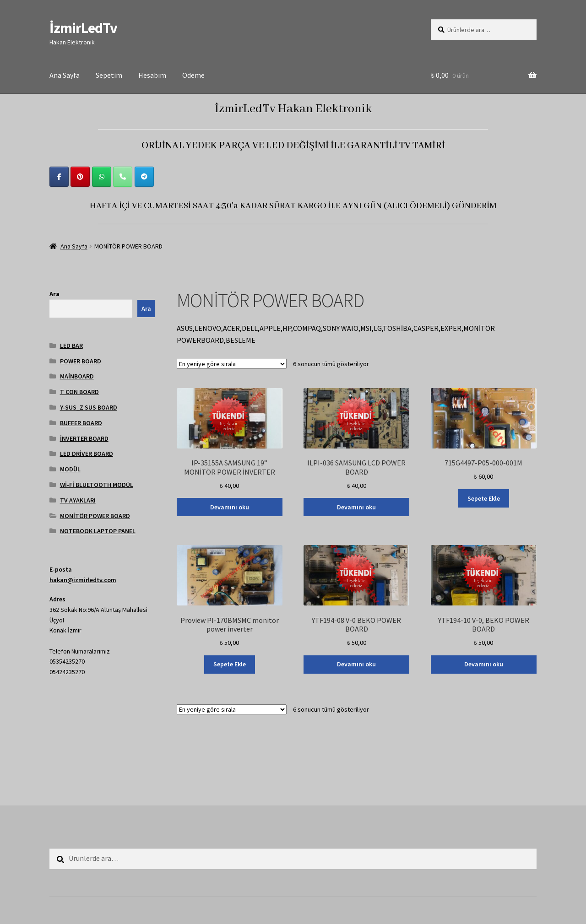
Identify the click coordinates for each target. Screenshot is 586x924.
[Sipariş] (232, 364)
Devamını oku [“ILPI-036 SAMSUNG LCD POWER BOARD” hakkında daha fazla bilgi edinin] (356, 507)
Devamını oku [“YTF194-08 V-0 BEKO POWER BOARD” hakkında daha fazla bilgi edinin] (356, 664)
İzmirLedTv (83, 28)
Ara (54, 294)
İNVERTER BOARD (84, 438)
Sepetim (109, 75)
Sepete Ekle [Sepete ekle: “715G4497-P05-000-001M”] (484, 498)
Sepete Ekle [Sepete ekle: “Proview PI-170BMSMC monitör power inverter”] (230, 664)
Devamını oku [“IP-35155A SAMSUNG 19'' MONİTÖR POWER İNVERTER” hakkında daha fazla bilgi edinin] (230, 507)
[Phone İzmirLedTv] (123, 177)
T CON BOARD (79, 392)
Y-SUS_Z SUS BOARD (89, 407)
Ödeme (193, 75)
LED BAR (71, 346)
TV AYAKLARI (78, 500)
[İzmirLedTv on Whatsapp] (102, 177)
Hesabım (152, 75)
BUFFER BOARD (81, 423)
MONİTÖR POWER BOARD (95, 516)
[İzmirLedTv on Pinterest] (80, 177)
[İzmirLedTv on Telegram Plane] (144, 177)
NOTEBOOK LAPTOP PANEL (98, 531)
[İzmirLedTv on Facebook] (59, 177)
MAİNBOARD (77, 376)
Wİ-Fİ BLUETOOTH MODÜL (97, 485)
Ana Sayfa (65, 75)
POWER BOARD (81, 361)
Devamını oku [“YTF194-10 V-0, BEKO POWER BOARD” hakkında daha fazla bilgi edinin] (484, 664)
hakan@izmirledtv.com (83, 580)
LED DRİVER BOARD (87, 454)
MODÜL (70, 469)
